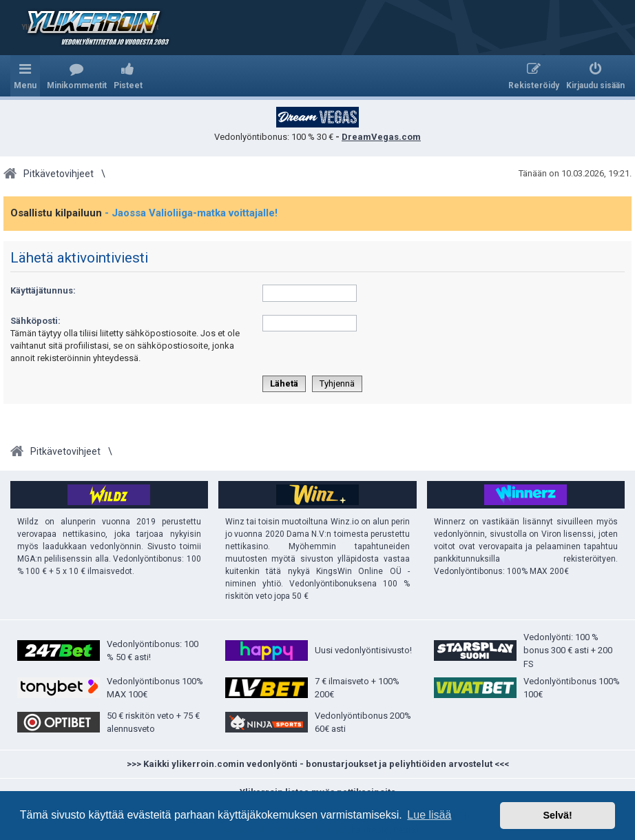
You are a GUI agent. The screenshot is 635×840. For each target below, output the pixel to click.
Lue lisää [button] (429, 815)
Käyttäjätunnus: (43, 290)
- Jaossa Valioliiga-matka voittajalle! (191, 213)
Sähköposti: (35, 321)
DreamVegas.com (381, 137)
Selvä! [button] (557, 815)
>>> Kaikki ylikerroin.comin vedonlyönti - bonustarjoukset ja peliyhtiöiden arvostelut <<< (318, 764)
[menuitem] (77, 76)
